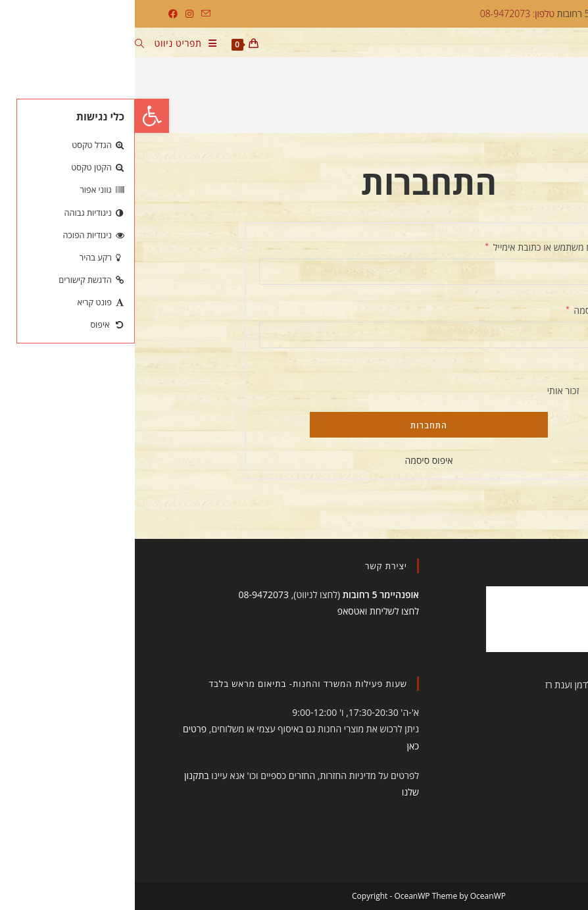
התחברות (294, 425)
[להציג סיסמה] (458, 360)
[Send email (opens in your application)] (69, 14)
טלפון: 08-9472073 (382, 13)
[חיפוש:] (10, 45)
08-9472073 (129, 594)
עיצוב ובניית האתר (515, 685)
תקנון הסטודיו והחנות (509, 714)
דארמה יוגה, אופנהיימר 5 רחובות (487, 13)
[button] (17, 116)
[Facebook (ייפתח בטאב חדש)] (38, 14)
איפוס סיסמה (294, 460)
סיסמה (447, 309)
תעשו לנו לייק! (508, 566)
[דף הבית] (554, 100)
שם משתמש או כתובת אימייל (407, 246)
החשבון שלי (517, 100)
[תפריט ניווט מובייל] (56, 45)
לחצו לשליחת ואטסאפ (243, 611)
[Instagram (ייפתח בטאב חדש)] (55, 14)
